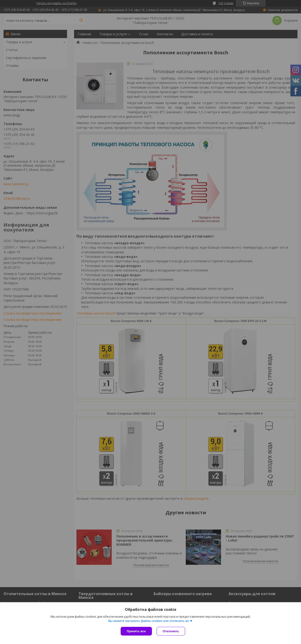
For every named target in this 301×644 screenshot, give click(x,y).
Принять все (136, 631)
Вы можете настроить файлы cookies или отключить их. (149, 621)
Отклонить (171, 631)
